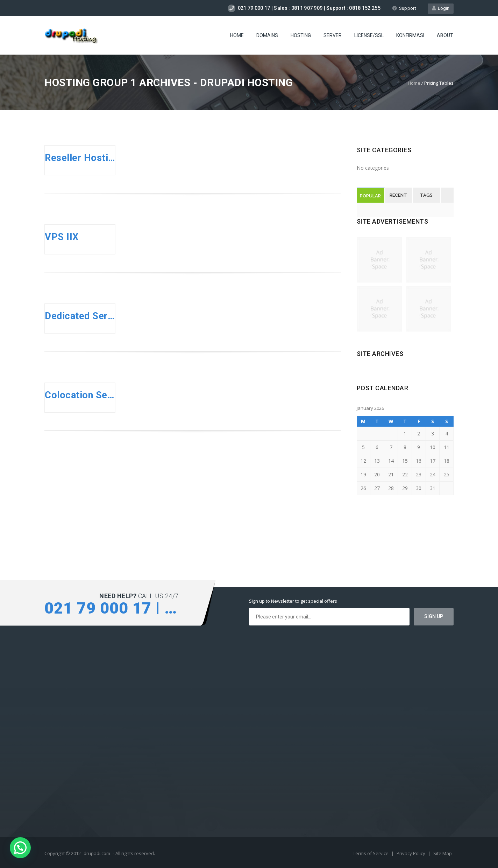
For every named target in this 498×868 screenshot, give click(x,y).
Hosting (301, 35)
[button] (20, 848)
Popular (370, 196)
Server (333, 35)
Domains (267, 35)
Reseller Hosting (80, 158)
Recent (398, 195)
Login (441, 8)
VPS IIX (62, 237)
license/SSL (369, 35)
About (445, 35)
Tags (426, 195)
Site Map (443, 853)
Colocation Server (80, 395)
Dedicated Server (80, 316)
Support (404, 8)
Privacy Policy (411, 853)
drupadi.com (97, 853)
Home (237, 35)
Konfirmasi (410, 35)
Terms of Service (371, 853)
